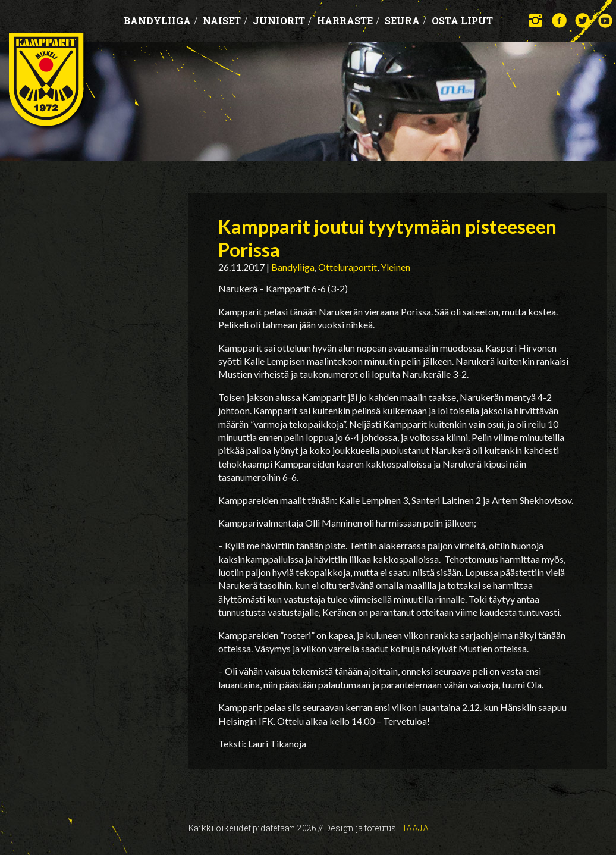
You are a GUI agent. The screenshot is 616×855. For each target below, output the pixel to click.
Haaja (414, 828)
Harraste (348, 21)
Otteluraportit (348, 267)
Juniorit (282, 21)
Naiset (225, 21)
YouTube (606, 21)
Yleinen (395, 267)
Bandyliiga (161, 21)
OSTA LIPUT (462, 21)
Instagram (536, 21)
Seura (406, 21)
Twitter (582, 21)
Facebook (559, 21)
